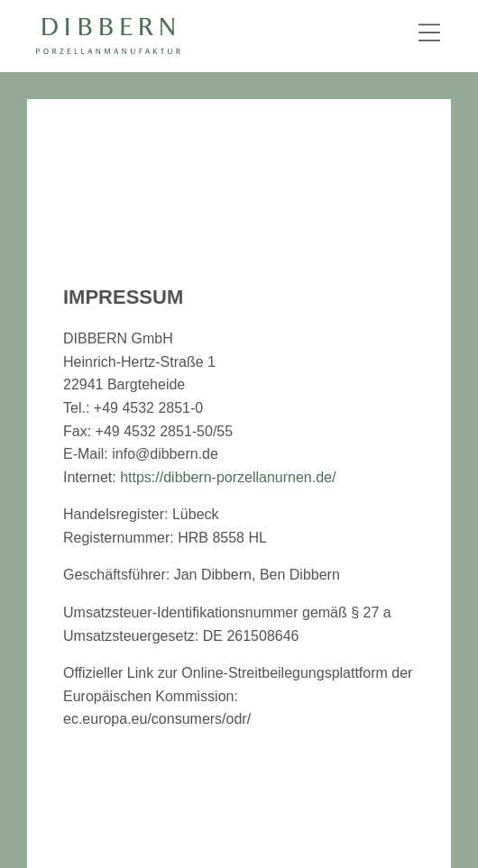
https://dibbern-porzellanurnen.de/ (228, 477)
